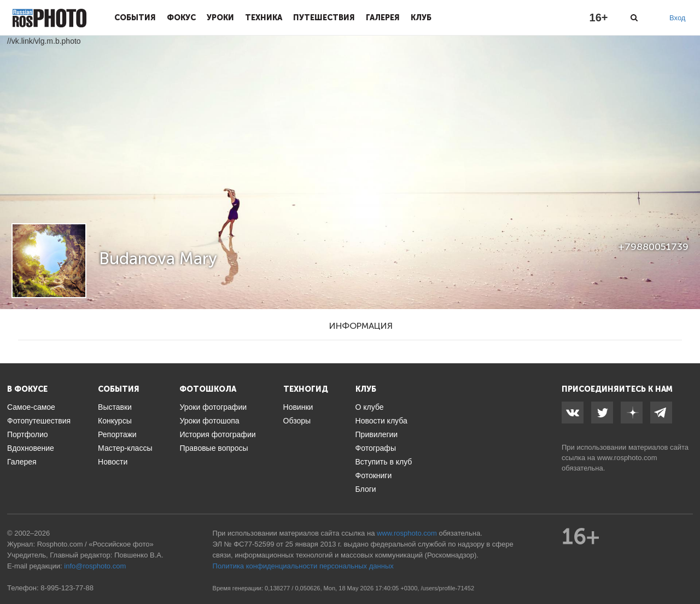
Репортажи (117, 434)
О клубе (370, 407)
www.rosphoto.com (627, 458)
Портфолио (28, 434)
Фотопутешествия (39, 421)
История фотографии (217, 434)
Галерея (383, 18)
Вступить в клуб (384, 462)
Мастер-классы (125, 448)
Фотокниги (374, 475)
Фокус (181, 18)
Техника (264, 18)
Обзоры (297, 421)
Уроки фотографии (213, 407)
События (135, 18)
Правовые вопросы (214, 448)
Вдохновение (31, 448)
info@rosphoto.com (95, 566)
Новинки (298, 407)
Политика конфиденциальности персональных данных (303, 566)
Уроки (220, 18)
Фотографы (376, 448)
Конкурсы (115, 421)
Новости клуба (381, 421)
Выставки (115, 407)
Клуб (421, 18)
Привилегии (377, 434)
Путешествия (324, 18)
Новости (113, 462)
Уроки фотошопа (209, 421)
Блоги (366, 489)
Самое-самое (31, 407)
